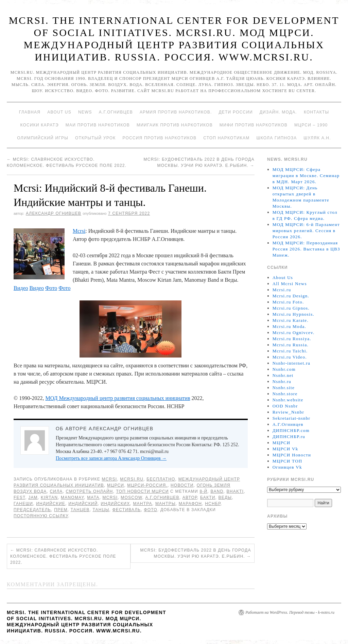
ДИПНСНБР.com (291, 430)
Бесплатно (161, 479)
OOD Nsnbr (285, 406)
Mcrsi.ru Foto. (288, 302)
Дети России (236, 112)
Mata (93, 498)
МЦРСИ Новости (292, 455)
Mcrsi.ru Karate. (291, 320)
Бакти (208, 498)
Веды (225, 498)
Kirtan (49, 498)
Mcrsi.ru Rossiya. (292, 339)
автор (190, 498)
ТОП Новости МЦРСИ (143, 491)
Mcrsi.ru (132, 479)
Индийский (83, 504)
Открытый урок (95, 138)
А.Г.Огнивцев (116, 112)
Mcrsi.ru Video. (290, 357)
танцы (101, 510)
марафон (190, 504)
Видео (21, 288)
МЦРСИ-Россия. (147, 485)
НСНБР (213, 504)
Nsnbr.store (285, 394)
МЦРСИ (116, 485)
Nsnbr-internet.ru (292, 363)
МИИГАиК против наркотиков (175, 125)
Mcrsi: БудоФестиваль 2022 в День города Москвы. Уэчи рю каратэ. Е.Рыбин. (196, 553)
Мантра (142, 504)
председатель (32, 510)
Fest (19, 498)
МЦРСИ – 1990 (311, 125)
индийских (116, 504)
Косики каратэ (40, 125)
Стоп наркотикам (226, 138)
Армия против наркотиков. (176, 112)
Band (217, 491)
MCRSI (110, 479)
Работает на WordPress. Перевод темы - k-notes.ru (290, 612)
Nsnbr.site (284, 388)
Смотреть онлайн (90, 491)
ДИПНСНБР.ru (289, 437)
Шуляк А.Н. (317, 138)
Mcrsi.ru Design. (291, 296)
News (85, 112)
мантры (166, 504)
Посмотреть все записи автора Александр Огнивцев (111, 458)
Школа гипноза (276, 138)
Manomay (72, 498)
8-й (203, 491)
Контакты (316, 112)
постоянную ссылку (41, 516)
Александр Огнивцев (54, 213)
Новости (182, 485)
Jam (33, 498)
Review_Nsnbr (289, 412)
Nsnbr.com (284, 369)
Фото (51, 288)
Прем (61, 510)
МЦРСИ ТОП (288, 461)
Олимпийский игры (43, 138)
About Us (59, 112)
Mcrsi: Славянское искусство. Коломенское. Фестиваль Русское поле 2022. (63, 556)
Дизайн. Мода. (278, 112)
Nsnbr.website (288, 400)
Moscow (131, 498)
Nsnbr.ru (282, 381)
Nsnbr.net (283, 375)
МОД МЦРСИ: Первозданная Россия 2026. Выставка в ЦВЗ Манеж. (306, 249)
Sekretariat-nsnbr (292, 418)
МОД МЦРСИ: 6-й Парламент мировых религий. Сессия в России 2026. (306, 231)
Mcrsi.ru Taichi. (290, 351)
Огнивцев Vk (287, 467)
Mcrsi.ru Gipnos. (291, 308)
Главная (30, 112)
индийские (51, 504)
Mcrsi (79, 231)
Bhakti (235, 491)
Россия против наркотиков (159, 138)
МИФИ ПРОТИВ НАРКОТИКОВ (254, 125)
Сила (56, 491)
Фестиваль (127, 510)
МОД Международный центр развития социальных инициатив (118, 398)
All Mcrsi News (290, 284)
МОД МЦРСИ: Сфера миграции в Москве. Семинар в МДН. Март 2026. (306, 176)
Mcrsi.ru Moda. (289, 326)
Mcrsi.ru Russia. (291, 345)
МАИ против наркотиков (98, 125)
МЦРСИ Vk (285, 449)
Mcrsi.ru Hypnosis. (293, 314)
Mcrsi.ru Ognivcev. (294, 333)
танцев (80, 510)
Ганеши (23, 504)
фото (151, 510)
